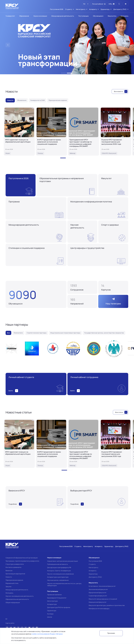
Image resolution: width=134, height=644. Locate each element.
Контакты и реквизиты (13, 567)
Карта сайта (10, 623)
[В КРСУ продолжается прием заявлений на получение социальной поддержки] (51, 131)
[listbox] (86, 4)
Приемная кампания (54, 595)
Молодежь (9, 593)
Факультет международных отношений (103, 599)
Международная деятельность (17, 590)
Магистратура (52, 601)
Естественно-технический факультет (102, 586)
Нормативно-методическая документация (62, 561)
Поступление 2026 (95, 561)
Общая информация (13, 602)
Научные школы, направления (58, 580)
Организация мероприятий (15, 574)
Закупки (8, 587)
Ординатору (93, 574)
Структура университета (15, 564)
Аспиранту (93, 571)
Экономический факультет (98, 589)
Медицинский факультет (98, 602)
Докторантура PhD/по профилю (59, 607)
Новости (9, 577)
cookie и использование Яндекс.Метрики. (47, 634)
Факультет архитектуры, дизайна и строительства (107, 605)
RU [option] (84, 4)
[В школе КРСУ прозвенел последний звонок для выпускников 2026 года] (116, 131)
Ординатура (52, 611)
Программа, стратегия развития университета (22, 561)
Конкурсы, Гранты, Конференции (59, 571)
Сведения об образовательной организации (22, 558)
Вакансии (9, 571)
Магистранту (93, 567)
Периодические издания (14, 580)
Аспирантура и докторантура (58, 577)
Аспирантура (52, 604)
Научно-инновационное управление (60, 574)
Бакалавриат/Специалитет (57, 598)
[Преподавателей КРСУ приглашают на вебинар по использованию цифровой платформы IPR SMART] (83, 131)
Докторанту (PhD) (95, 577)
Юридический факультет (98, 593)
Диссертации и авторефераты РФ (59, 567)
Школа (50, 617)
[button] (62, 73)
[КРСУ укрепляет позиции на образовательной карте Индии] (19, 131)
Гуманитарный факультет (98, 596)
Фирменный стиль (12, 583)
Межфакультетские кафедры (99, 609)
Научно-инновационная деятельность (20, 596)
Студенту (92, 564)
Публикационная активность (58, 564)
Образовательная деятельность (17, 599)
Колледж (50, 614)
